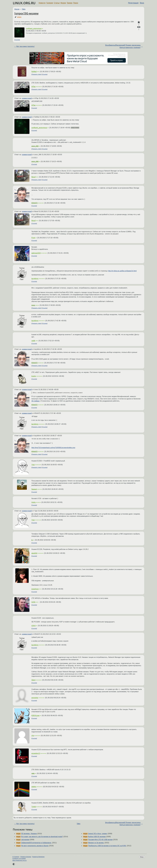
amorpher (35, 698)
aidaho (34, 787)
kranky (34, 376)
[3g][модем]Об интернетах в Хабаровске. (36, 843)
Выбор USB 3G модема (97, 837)
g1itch (34, 626)
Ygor (33, 465)
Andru (34, 502)
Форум (63, 3)
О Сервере (16, 857)
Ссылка (17, 40)
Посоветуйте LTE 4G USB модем (100, 840)
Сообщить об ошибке (19, 859)
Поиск (76, 3)
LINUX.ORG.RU (24, 3)
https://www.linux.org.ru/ (19, 860)
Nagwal (34, 489)
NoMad (34, 72)
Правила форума (26, 857)
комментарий (27, 98)
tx (32, 540)
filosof (34, 177)
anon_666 (35, 146)
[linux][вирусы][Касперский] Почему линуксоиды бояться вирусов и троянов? (123, 46)
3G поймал (36, 401)
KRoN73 (34, 203)
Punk (33, 238)
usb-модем (25, 840)
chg (33, 736)
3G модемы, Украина (29, 834)
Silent (33, 680)
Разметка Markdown (38, 857)
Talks (24, 9)
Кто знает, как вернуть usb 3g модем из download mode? (42, 837)
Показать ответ (37, 74)
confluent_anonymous (34, 28)
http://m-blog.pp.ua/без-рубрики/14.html (122, 271)
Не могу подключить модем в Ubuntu (35, 846)
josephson (35, 589)
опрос (19, 17)
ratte (33, 773)
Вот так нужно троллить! (25, 46)
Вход (142, 3)
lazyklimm (35, 279)
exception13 (36, 753)
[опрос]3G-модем (26, 13)
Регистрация (133, 3)
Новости (42, 3)
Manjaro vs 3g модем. (96, 843)
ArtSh (33, 602)
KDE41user (36, 716)
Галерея (50, 3)
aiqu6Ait (34, 553)
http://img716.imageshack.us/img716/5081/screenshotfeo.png (53, 448)
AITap (33, 87)
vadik (33, 341)
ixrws (33, 305)
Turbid (34, 807)
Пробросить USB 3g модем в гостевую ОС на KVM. (107, 846)
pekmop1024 (36, 253)
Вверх (142, 857)
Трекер (70, 3)
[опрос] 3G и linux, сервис (98, 834)
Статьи (57, 3)
